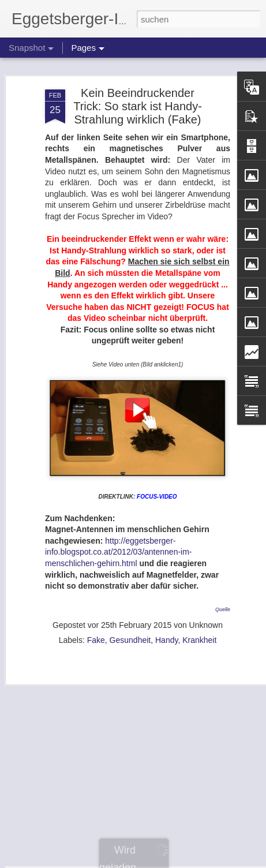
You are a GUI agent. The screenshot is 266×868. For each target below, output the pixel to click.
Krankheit (199, 626)
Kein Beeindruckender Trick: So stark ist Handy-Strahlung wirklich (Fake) (138, 92)
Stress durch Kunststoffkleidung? (94, 834)
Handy (166, 626)
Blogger (175, 862)
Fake (96, 626)
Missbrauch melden (217, 862)
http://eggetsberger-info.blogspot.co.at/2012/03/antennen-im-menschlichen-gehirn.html (119, 538)
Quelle (223, 596)
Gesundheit (130, 626)
